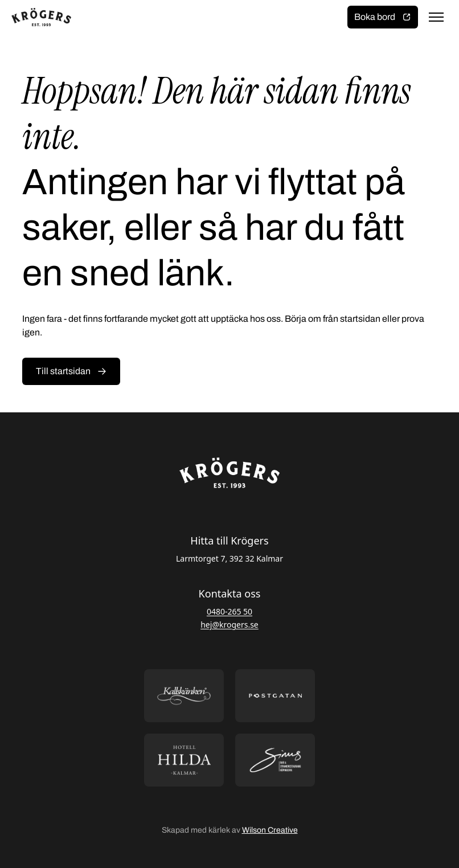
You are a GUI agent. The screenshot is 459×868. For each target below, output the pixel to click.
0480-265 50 (229, 611)
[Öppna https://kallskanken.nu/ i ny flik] (184, 696)
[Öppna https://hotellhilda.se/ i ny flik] (184, 760)
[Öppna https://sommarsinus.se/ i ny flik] (275, 760)
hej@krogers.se (229, 625)
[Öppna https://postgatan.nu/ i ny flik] (275, 696)
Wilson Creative (270, 830)
